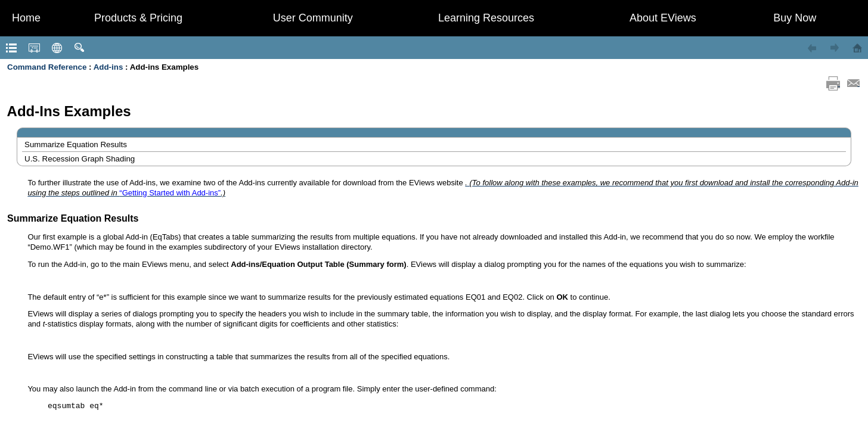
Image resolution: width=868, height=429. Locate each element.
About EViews (663, 18)
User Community (313, 18)
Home (26, 18)
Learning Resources (486, 18)
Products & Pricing (138, 18)
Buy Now (795, 18)
